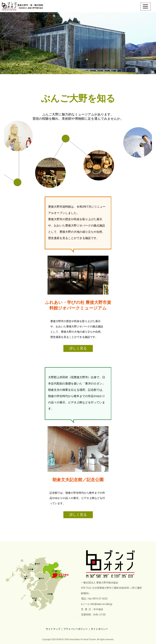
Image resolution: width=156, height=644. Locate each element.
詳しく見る (78, 348)
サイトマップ (53, 629)
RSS (78, 623)
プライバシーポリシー (76, 629)
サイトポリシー (99, 629)
